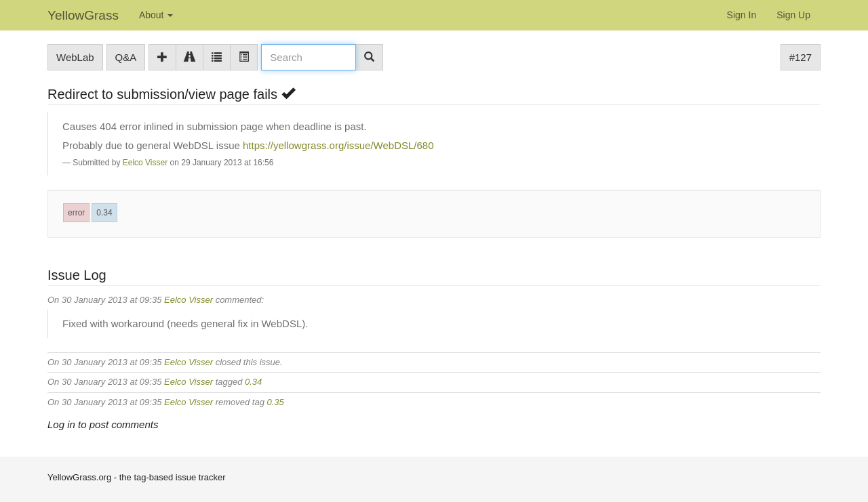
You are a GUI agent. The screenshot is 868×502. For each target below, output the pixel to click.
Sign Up (793, 15)
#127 (801, 57)
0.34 (104, 213)
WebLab (75, 57)
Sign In (742, 15)
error (76, 213)
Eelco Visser (145, 163)
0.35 (276, 402)
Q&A (126, 57)
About (156, 15)
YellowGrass (83, 15)
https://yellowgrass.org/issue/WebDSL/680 (338, 145)
